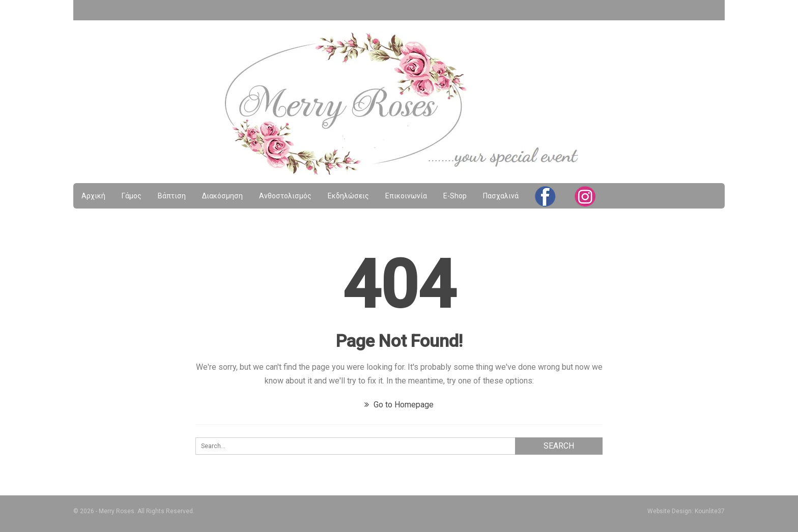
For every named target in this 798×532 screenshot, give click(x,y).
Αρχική (93, 196)
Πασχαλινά (501, 196)
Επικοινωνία (406, 196)
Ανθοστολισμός (285, 196)
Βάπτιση (172, 196)
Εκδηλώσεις (348, 196)
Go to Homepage (399, 405)
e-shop (455, 196)
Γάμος (132, 196)
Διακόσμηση (222, 196)
